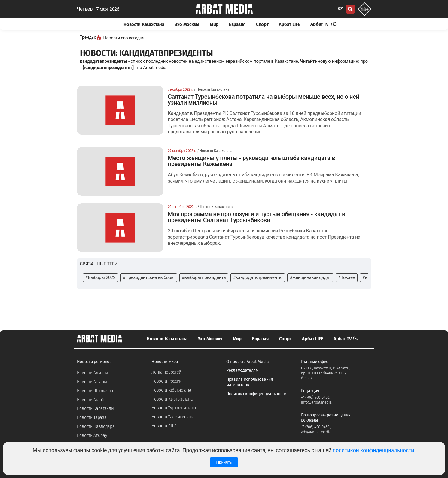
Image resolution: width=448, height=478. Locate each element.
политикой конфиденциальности (373, 450)
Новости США (164, 426)
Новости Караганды (96, 408)
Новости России (166, 381)
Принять (224, 462)
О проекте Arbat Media (248, 362)
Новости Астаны (92, 382)
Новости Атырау (92, 436)
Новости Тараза (92, 417)
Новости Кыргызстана (172, 399)
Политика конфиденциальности (256, 394)
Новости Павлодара (96, 427)
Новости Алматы (92, 373)
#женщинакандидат (310, 277)
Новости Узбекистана (171, 390)
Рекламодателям (242, 370)
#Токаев (347, 277)
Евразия (237, 24)
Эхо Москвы (187, 24)
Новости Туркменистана (174, 408)
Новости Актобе (92, 400)
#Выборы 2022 (101, 277)
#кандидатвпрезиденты (258, 277)
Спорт (262, 24)
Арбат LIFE (289, 24)
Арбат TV (323, 24)
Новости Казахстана (144, 24)
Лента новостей (166, 372)
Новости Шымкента (95, 391)
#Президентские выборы (149, 277)
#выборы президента (204, 277)
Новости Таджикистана (173, 417)
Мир (214, 24)
